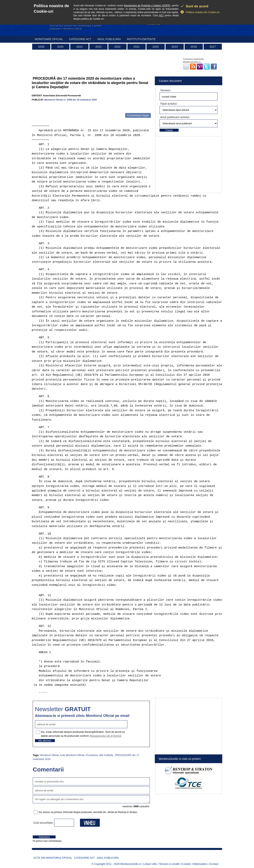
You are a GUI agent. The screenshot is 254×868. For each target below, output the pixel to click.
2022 (117, 47)
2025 (60, 47)
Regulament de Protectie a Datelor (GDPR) (147, 6)
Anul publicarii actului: (175, 117)
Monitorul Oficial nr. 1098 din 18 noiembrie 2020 (71, 100)
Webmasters (200, 864)
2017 (213, 47)
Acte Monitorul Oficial (72, 755)
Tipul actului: (169, 104)
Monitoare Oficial (49, 39)
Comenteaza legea (138, 115)
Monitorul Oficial (49, 755)
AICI (161, 15)
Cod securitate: (43, 823)
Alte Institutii (106, 755)
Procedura (92, 755)
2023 (98, 47)
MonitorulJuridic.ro (131, 864)
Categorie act (80, 39)
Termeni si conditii (169, 864)
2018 (194, 47)
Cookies (186, 864)
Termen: (165, 90)
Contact (214, 864)
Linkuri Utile (150, 864)
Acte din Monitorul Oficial (53, 858)
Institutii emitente (141, 39)
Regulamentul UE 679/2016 (106, 736)
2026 (41, 47)
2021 (136, 47)
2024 (79, 47)
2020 (155, 47)
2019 (175, 47)
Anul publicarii (109, 39)
